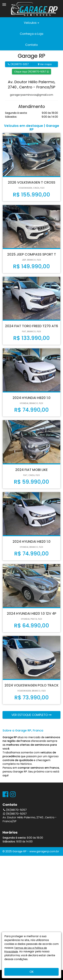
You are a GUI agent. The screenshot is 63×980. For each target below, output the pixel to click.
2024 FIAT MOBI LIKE (32, 470)
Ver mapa (45, 64)
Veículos (32, 23)
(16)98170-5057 (18, 64)
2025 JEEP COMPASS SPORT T (32, 254)
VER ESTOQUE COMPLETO (32, 715)
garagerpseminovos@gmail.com (32, 95)
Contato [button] (32, 45)
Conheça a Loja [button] (32, 34)
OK (32, 972)
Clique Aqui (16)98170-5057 (32, 72)
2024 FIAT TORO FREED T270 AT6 (32, 326)
